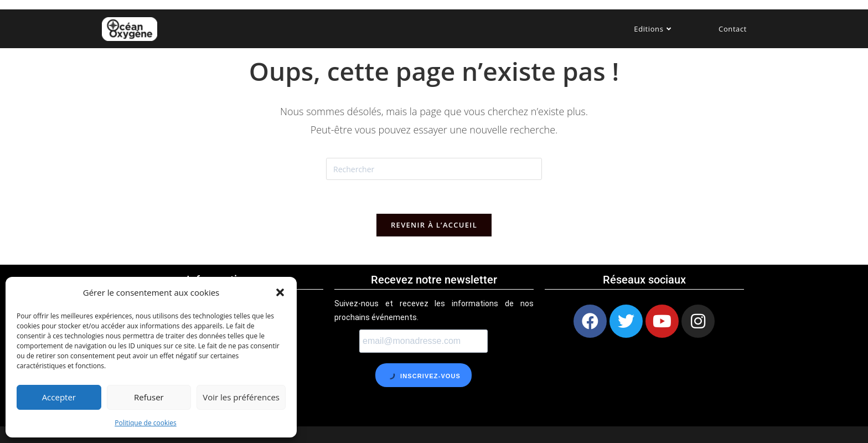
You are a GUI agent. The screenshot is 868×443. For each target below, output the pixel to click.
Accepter (59, 397)
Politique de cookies (146, 423)
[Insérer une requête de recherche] (434, 169)
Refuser (149, 397)
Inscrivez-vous (423, 375)
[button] (280, 292)
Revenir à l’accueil (434, 225)
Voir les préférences (241, 397)
